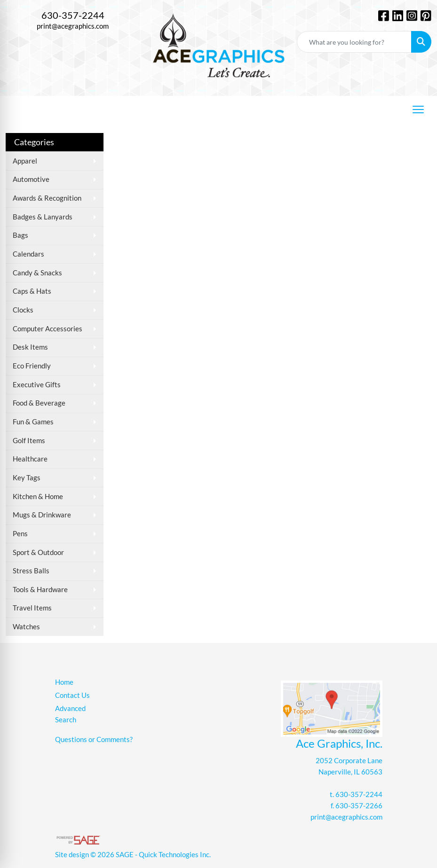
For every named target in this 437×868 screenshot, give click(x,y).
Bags (20, 235)
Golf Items (29, 441)
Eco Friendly (32, 366)
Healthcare (30, 459)
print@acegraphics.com (73, 26)
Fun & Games (33, 422)
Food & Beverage (39, 403)
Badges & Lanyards (43, 217)
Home (64, 682)
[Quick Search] (354, 42)
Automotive (31, 179)
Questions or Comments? (94, 739)
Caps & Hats (32, 291)
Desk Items (30, 347)
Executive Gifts (37, 385)
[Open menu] (418, 109)
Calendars (28, 254)
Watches (26, 627)
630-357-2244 (73, 15)
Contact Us (72, 695)
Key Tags (27, 478)
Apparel (25, 161)
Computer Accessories (48, 329)
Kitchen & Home (38, 497)
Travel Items (32, 608)
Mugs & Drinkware (42, 515)
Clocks (23, 310)
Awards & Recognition (47, 198)
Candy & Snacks (37, 273)
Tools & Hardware (40, 590)
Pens (20, 534)
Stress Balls (31, 571)
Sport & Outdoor (38, 552)
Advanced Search (70, 714)
